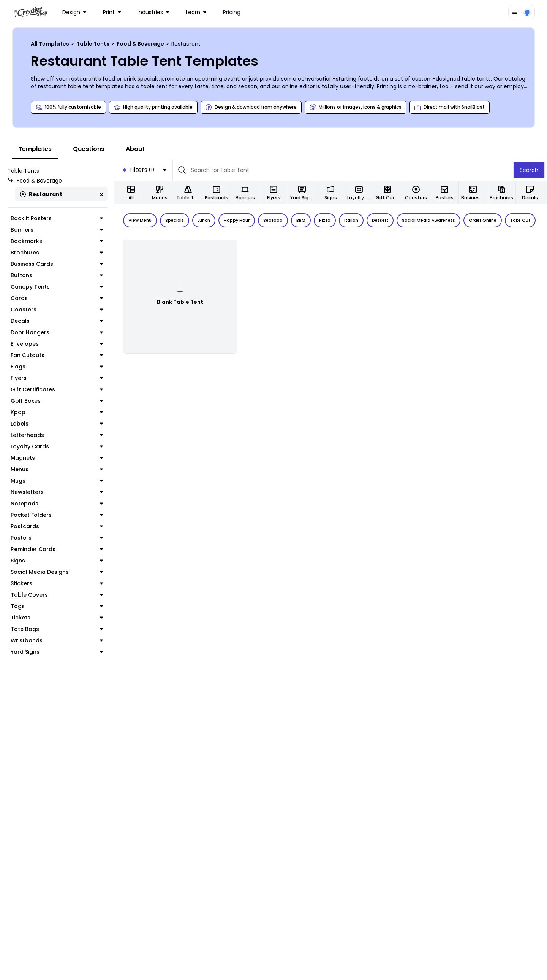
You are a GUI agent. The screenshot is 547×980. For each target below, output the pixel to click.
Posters (57, 538)
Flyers (57, 378)
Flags (57, 367)
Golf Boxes (57, 401)
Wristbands (57, 640)
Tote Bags (57, 629)
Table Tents (93, 44)
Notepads (57, 504)
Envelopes (57, 344)
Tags (57, 606)
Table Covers (57, 595)
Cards (57, 298)
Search (529, 170)
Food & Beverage (141, 44)
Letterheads (57, 435)
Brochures (57, 253)
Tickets (57, 618)
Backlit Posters (57, 218)
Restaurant (41, 194)
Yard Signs (57, 652)
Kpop (57, 412)
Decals (57, 321)
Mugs (57, 481)
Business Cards (57, 264)
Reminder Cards (57, 549)
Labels (57, 424)
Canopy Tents (57, 287)
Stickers (57, 583)
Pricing (232, 12)
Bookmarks (57, 241)
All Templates (51, 44)
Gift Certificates (57, 389)
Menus (57, 469)
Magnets (57, 458)
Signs (57, 561)
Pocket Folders (57, 515)
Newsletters (57, 492)
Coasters (57, 310)
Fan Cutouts (57, 355)
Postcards (57, 526)
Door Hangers (57, 332)
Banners (57, 230)
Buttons (57, 275)
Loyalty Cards (57, 446)
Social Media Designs (57, 572)
